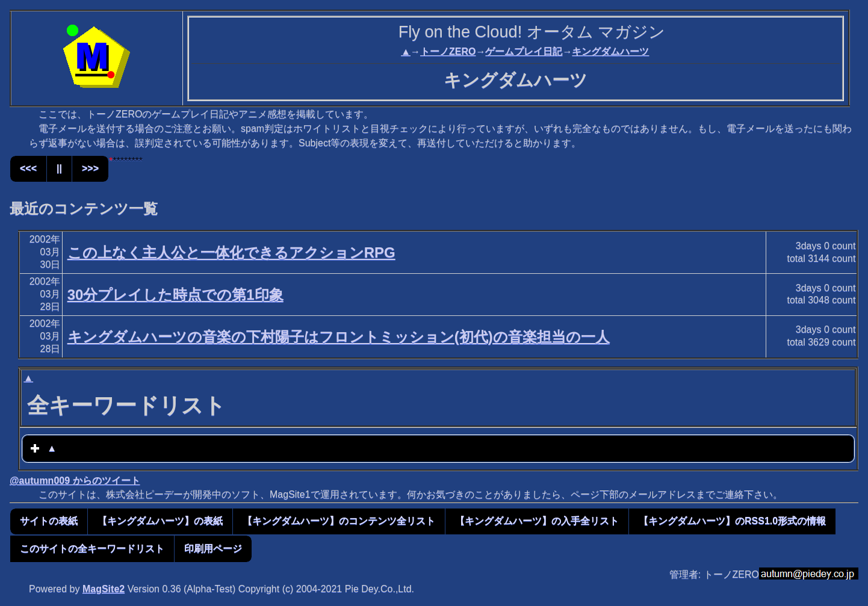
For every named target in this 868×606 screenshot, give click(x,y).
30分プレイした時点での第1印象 (175, 295)
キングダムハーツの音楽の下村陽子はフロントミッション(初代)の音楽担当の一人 (339, 337)
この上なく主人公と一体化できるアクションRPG (231, 252)
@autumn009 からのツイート (75, 481)
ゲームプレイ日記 (524, 51)
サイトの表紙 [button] (49, 521)
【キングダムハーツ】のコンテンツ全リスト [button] (339, 521)
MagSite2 (104, 589)
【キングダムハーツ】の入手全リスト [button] (537, 521)
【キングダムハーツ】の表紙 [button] (160, 521)
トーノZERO (448, 51)
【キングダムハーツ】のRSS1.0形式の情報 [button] (732, 521)
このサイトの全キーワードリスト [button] (92, 549)
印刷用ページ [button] (213, 549)
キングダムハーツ (610, 51)
